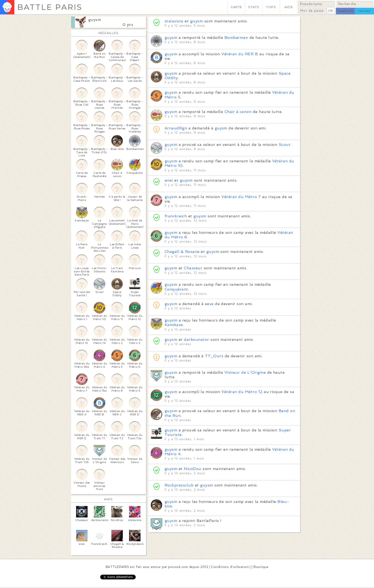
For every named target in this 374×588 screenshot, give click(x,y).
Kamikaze (174, 325)
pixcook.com (178, 567)
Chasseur (193, 268)
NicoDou (192, 469)
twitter (364, 11)
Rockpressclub (179, 485)
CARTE (236, 7)
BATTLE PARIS (50, 7)
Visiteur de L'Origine (245, 372)
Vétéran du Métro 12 (242, 392)
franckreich (176, 216)
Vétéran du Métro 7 (241, 197)
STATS (254, 7)
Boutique (261, 567)
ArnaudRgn (176, 128)
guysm (95, 20)
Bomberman (236, 38)
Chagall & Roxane (182, 252)
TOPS (271, 7)
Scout (285, 145)
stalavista (174, 21)
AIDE (289, 7)
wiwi (169, 180)
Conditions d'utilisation (230, 567)
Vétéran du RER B (240, 54)
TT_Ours (214, 356)
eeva (209, 304)
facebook (345, 11)
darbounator (196, 340)
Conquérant (176, 289)
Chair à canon (238, 112)
